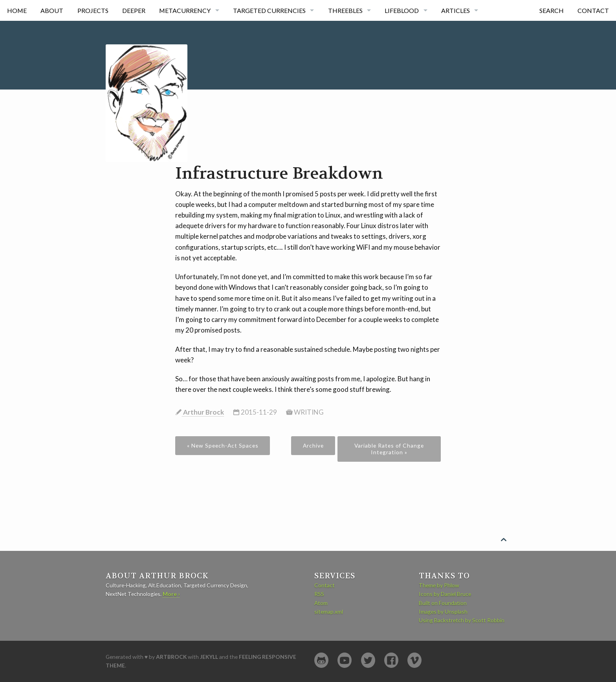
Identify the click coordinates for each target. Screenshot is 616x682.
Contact (593, 10)
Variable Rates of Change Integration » (389, 449)
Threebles (345, 10)
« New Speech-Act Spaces (223, 445)
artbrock (171, 657)
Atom (321, 603)
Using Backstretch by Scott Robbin (462, 620)
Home (17, 10)
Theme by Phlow (439, 585)
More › (171, 594)
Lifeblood (402, 10)
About (52, 10)
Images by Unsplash (443, 612)
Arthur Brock (203, 412)
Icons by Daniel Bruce (445, 594)
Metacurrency (185, 10)
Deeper (134, 10)
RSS (319, 594)
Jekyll (209, 657)
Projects (93, 10)
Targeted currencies (269, 10)
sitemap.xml (329, 612)
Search (552, 10)
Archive (313, 445)
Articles (456, 10)
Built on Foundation (443, 603)
